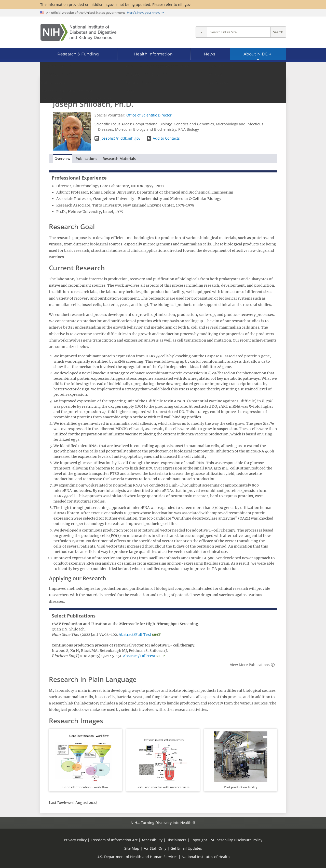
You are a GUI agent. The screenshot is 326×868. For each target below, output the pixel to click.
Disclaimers (176, 840)
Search (278, 32)
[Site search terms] (239, 32)
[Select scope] (201, 32)
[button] (85, 760)
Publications (86, 159)
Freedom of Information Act (114, 840)
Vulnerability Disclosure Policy (237, 840)
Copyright (199, 840)
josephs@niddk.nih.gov (120, 138)
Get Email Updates (186, 848)
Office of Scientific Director (149, 115)
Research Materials (119, 159)
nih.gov (184, 4)
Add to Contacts (166, 138)
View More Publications (250, 665)
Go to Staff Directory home (77, 86)
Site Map (132, 848)
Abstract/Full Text (135, 635)
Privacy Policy (75, 840)
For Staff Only (155, 848)
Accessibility (152, 840)
